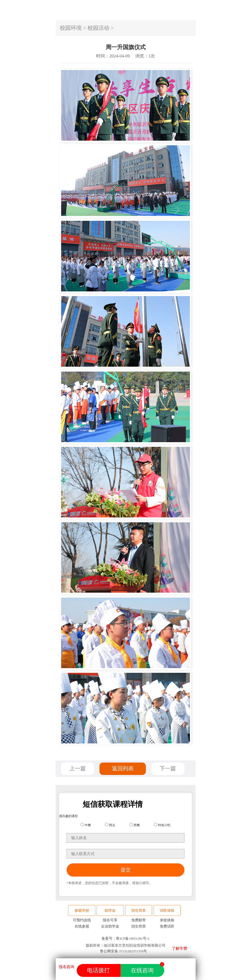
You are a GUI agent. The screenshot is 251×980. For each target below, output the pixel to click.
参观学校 (82, 911)
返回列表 (123, 768)
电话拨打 (98, 970)
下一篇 (168, 768)
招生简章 (139, 911)
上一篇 (78, 768)
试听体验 (167, 911)
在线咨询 (147, 969)
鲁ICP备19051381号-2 (133, 938)
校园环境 (71, 28)
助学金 (110, 911)
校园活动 (98, 28)
